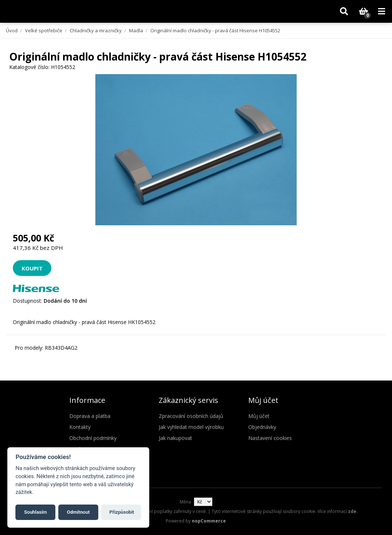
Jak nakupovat (175, 438)
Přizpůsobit (122, 512)
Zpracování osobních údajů (191, 416)
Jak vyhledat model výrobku (191, 427)
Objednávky (262, 427)
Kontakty (80, 427)
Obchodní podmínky (93, 438)
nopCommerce (209, 521)
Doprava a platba (90, 416)
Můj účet (259, 416)
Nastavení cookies (270, 438)
